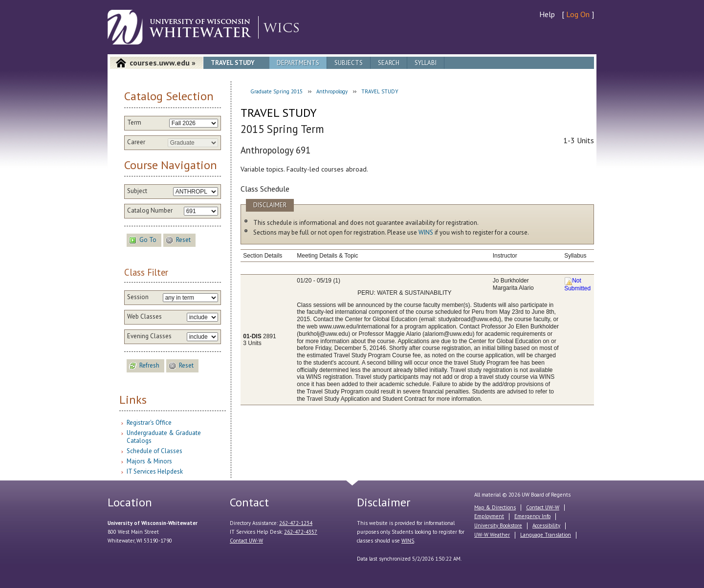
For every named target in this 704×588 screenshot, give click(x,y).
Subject (137, 191)
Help (547, 14)
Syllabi (426, 63)
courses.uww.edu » (163, 63)
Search (389, 63)
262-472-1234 (296, 523)
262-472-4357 (301, 532)
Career (136, 142)
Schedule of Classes (154, 451)
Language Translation (546, 535)
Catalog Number (150, 211)
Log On (578, 14)
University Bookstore (498, 525)
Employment (489, 516)
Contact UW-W (246, 541)
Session (138, 297)
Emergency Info (532, 516)
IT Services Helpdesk (155, 471)
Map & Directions (495, 507)
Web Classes (144, 317)
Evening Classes (149, 336)
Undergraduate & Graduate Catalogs (164, 437)
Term (134, 123)
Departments (298, 63)
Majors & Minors (149, 461)
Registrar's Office (149, 423)
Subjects (349, 63)
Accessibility (546, 525)
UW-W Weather (492, 535)
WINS (426, 232)
